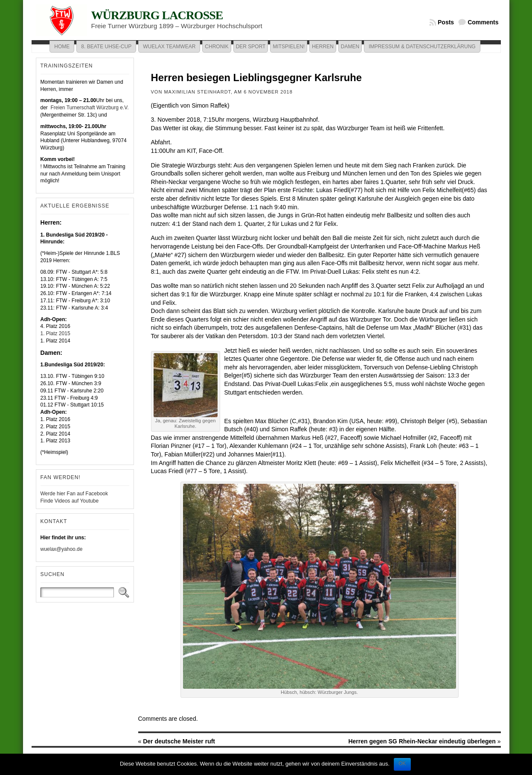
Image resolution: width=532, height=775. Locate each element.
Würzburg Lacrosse (157, 15)
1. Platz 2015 (55, 333)
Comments (483, 22)
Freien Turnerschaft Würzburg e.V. (89, 108)
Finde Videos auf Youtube (70, 501)
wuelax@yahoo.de (62, 549)
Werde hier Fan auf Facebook (74, 494)
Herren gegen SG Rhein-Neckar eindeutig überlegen (422, 741)
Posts (446, 22)
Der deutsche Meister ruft (179, 741)
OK (402, 763)
